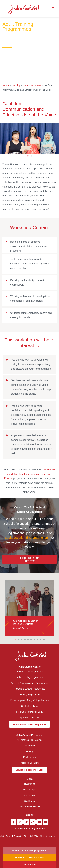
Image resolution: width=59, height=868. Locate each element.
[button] (48, 8)
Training (16, 85)
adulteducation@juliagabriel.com (28, 538)
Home (6, 85)
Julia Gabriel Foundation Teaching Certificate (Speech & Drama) (30, 474)
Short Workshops (32, 85)
